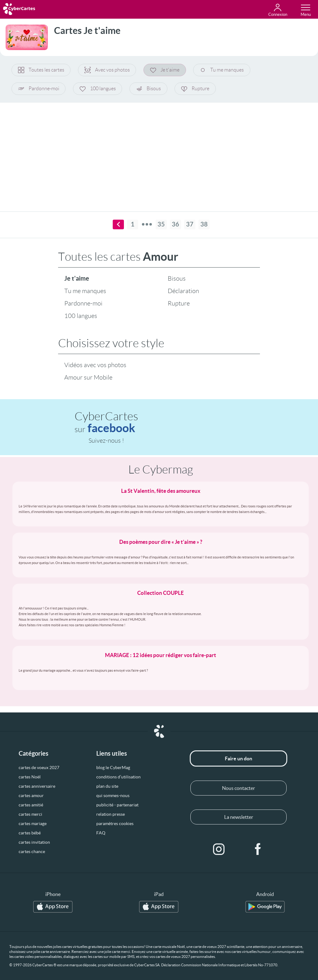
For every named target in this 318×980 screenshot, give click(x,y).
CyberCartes (106, 422)
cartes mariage (33, 824)
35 (161, 224)
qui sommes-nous (113, 796)
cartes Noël (30, 777)
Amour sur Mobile (88, 377)
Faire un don (238, 758)
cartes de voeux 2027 (39, 768)
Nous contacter (238, 788)
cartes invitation (34, 842)
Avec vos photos (107, 70)
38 (204, 224)
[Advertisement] (159, 153)
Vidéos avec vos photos (95, 365)
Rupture (196, 89)
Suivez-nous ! (106, 441)
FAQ (101, 833)
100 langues (98, 89)
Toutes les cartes (41, 70)
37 (190, 224)
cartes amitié (31, 805)
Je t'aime (165, 70)
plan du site (107, 786)
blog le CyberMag (113, 768)
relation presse (111, 814)
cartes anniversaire (37, 786)
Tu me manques (223, 70)
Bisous (149, 89)
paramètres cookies (115, 824)
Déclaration (183, 291)
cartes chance (32, 852)
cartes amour (31, 796)
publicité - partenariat (117, 805)
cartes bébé (30, 833)
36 (175, 224)
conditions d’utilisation (118, 777)
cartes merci (30, 814)
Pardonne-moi (39, 89)
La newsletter (239, 817)
